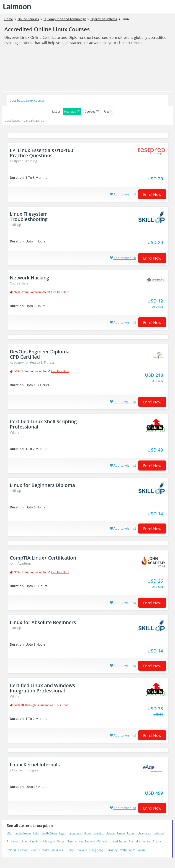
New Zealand (87, 841)
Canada (102, 841)
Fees (107, 112)
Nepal (61, 841)
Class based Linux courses (27, 100)
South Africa (49, 833)
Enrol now (152, 194)
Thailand (82, 850)
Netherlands (127, 850)
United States (118, 841)
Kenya (146, 841)
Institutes (72, 112)
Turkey (69, 850)
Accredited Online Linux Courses (47, 29)
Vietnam (23, 850)
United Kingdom (31, 841)
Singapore (75, 833)
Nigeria (71, 841)
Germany (111, 850)
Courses (92, 112)
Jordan (131, 833)
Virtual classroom (35, 121)
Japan (141, 850)
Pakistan (99, 833)
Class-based (13, 121)
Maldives (57, 850)
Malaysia (49, 841)
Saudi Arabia (23, 833)
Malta (46, 850)
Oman (121, 833)
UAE (10, 833)
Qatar (87, 833)
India (36, 833)
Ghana (157, 841)
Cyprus (35, 850)
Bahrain (159, 833)
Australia (134, 841)
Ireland (11, 850)
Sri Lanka (13, 841)
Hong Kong (96, 850)
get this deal (60, 292)
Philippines (144, 833)
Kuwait (111, 833)
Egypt (63, 833)
